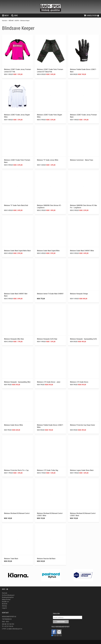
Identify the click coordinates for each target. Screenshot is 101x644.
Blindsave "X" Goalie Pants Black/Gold (16, 205)
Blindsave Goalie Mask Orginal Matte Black (17, 251)
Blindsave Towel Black (11, 559)
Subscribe (56, 614)
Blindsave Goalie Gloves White (13, 425)
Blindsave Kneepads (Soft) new (47, 339)
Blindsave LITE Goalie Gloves (79, 382)
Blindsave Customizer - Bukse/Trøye (82, 160)
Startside (4, 21)
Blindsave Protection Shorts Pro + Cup (16, 470)
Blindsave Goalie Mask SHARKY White (82, 251)
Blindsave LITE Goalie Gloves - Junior (49, 382)
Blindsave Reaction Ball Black (46, 559)
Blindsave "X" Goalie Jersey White (48, 160)
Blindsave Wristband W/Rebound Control (17, 513)
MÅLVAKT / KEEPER (14, 21)
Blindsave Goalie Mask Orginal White (48, 251)
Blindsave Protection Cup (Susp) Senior (83, 425)
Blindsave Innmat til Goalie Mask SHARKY (50, 294)
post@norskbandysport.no (15, 629)
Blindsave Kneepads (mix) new (14, 339)
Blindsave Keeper (25, 21)
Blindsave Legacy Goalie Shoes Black (82, 470)
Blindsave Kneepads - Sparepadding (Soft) (83, 339)
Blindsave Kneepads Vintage (79, 294)
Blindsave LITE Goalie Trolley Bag (48, 470)
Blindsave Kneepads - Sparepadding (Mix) (17, 382)
